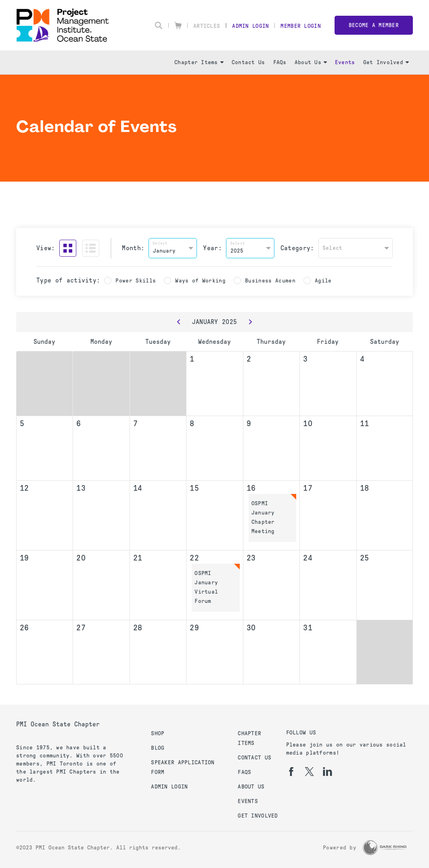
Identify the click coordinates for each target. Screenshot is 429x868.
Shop (158, 733)
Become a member (374, 25)
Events (345, 62)
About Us (311, 62)
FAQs (280, 62)
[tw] (309, 772)
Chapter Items (199, 62)
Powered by (340, 848)
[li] (328, 772)
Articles (207, 26)
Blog (158, 748)
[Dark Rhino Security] (385, 848)
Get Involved (386, 62)
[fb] (291, 772)
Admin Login (250, 26)
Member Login (300, 26)
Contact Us (248, 62)
